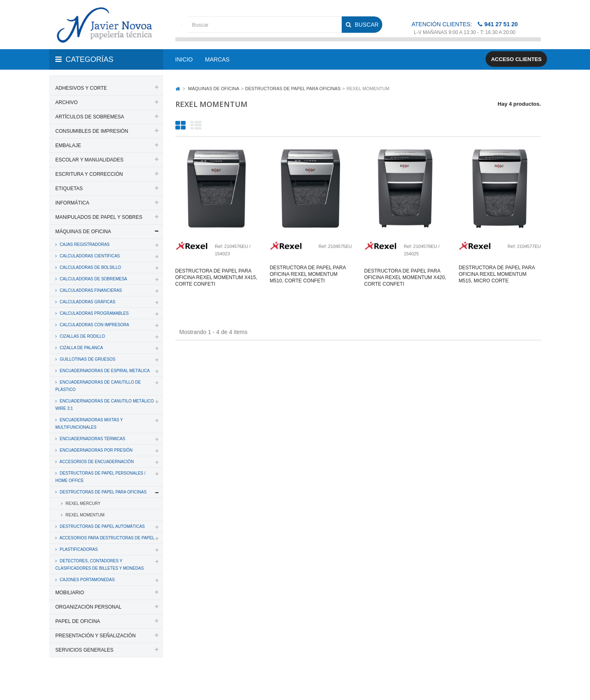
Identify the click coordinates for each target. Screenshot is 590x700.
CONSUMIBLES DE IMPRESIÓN (92, 131)
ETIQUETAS (69, 189)
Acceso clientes (516, 59)
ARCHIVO (67, 102)
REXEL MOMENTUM (84, 515)
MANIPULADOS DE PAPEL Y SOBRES (99, 217)
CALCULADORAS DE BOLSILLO (90, 267)
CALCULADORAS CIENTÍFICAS (89, 256)
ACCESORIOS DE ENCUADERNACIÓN (96, 462)
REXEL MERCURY (82, 503)
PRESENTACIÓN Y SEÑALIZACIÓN (95, 636)
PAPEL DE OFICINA (78, 621)
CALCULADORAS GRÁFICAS (87, 302)
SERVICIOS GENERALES (84, 650)
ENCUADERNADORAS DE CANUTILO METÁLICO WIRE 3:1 (104, 405)
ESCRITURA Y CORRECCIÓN (89, 174)
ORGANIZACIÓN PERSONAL (88, 607)
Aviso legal (296, 683)
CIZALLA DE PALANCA (81, 348)
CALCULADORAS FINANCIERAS (90, 290)
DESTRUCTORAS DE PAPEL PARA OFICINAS (103, 492)
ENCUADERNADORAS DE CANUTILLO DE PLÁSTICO (98, 386)
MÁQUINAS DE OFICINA (83, 232)
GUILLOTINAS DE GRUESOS (87, 359)
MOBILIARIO (70, 593)
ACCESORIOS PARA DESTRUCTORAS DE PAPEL (107, 538)
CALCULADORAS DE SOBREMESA (93, 279)
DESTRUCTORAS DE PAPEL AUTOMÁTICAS (102, 526)
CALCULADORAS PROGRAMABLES (94, 313)
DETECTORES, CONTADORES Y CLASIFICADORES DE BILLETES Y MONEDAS (100, 565)
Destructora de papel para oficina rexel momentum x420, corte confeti (405, 277)
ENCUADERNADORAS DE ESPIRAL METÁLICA (104, 371)
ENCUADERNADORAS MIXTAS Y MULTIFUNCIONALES (89, 424)
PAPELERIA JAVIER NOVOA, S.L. (105, 683)
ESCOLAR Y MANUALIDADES (89, 160)
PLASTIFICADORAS (78, 549)
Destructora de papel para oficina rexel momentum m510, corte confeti (308, 274)
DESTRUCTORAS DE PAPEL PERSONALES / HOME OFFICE (100, 477)
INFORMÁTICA (72, 203)
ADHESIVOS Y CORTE (81, 88)
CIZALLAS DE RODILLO (82, 336)
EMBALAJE (68, 145)
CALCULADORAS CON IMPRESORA (94, 325)
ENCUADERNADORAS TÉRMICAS (92, 439)
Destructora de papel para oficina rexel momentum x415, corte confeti (216, 277)
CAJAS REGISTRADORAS (84, 244)
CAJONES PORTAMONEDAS (87, 580)
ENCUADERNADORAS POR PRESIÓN (96, 450)
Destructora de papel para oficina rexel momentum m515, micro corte (497, 274)
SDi (530, 683)
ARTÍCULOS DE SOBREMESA (90, 117)
